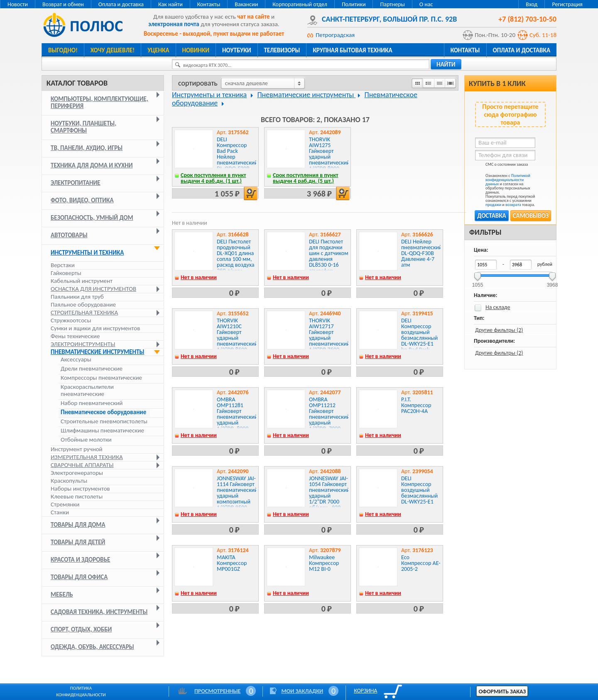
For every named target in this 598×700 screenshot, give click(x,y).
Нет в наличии (199, 277)
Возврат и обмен (63, 4)
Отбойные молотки (86, 440)
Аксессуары (76, 360)
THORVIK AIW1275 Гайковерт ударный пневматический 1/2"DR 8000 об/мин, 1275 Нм (330, 160)
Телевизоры (282, 50)
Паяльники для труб (77, 297)
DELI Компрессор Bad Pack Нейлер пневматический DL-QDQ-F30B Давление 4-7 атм (237, 160)
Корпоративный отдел (300, 4)
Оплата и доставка (121, 4)
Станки (60, 512)
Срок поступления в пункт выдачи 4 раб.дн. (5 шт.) (306, 178)
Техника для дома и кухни (92, 165)
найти (446, 64)
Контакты (209, 4)
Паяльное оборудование (83, 305)
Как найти (170, 4)
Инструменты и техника (87, 253)
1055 (478, 282)
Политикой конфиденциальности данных (508, 180)
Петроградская (335, 35)
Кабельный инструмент (82, 281)
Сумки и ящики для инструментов (95, 328)
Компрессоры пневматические (101, 378)
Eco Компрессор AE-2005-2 (421, 563)
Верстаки (63, 265)
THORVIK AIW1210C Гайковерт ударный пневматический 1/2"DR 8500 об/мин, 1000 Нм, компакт (237, 341)
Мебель (62, 594)
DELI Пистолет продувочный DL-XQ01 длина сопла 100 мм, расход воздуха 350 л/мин (236, 256)
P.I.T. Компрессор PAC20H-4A (416, 405)
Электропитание (76, 183)
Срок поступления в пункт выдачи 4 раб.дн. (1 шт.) (213, 178)
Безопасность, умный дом (92, 218)
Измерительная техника (87, 457)
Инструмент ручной (77, 449)
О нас (426, 4)
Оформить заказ (502, 691)
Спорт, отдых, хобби (81, 629)
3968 (553, 282)
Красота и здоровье (80, 560)
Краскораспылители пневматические (87, 391)
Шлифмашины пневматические (102, 431)
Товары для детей (78, 542)
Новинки (196, 50)
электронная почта (174, 24)
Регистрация (567, 4)
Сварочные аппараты (82, 465)
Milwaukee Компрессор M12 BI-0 (324, 563)
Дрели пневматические (92, 369)
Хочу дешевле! (113, 50)
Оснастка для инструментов (93, 289)
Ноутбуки (237, 50)
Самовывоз (531, 216)
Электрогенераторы (77, 473)
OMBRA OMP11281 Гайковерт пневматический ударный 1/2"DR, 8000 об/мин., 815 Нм (237, 420)
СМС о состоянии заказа (501, 166)
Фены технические (75, 336)
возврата (513, 205)
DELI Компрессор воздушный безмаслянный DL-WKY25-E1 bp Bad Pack (419, 335)
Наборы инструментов (80, 489)
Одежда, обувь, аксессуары (92, 647)
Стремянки (65, 504)
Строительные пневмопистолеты (104, 421)
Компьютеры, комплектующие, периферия (99, 102)
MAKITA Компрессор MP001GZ (232, 563)
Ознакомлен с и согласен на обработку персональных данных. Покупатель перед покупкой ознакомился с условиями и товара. (505, 190)
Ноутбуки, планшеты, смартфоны (83, 127)
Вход (532, 4)
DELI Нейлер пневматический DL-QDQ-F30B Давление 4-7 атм (422, 253)
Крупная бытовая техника (352, 50)
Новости (18, 4)
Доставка (491, 216)
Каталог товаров (77, 83)
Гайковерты (66, 273)
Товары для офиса (79, 577)
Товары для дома (78, 525)
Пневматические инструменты (97, 352)
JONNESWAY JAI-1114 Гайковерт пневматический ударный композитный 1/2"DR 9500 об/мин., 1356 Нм (237, 499)
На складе (498, 307)
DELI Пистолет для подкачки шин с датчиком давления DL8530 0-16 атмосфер (329, 256)
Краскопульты (69, 481)
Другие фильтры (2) (499, 330)
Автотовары (69, 235)
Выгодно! (63, 50)
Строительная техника (84, 312)
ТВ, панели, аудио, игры (87, 148)
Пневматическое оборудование (103, 412)
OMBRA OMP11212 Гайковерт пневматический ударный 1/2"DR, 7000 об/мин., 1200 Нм (330, 420)
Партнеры (392, 4)
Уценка (158, 50)
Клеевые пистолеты (77, 496)
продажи (493, 205)
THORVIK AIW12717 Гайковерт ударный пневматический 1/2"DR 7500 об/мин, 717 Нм (330, 338)
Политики (354, 4)
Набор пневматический (92, 403)
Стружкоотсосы (71, 320)
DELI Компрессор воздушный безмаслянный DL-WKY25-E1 (419, 490)
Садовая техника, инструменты (99, 612)
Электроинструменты (83, 344)
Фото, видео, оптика (82, 200)
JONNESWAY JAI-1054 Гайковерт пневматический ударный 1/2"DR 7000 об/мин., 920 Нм (330, 496)
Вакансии (246, 4)
